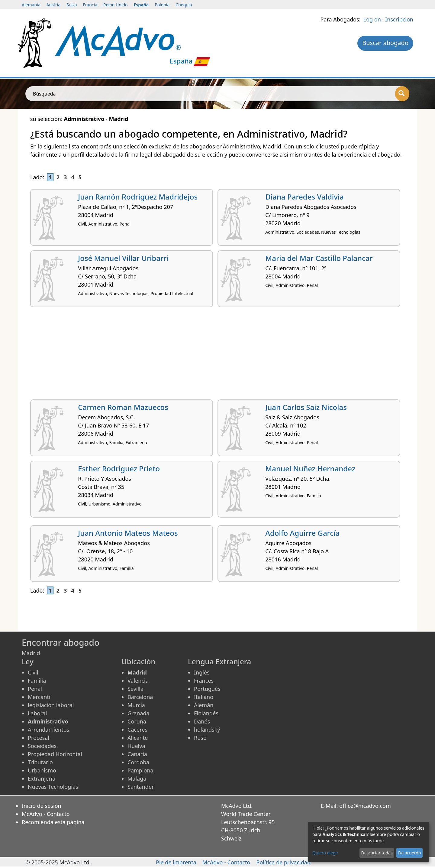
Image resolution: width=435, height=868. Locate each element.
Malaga (137, 779)
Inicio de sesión (42, 806)
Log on (372, 19)
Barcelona (140, 697)
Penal (35, 689)
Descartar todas (377, 853)
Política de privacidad (284, 862)
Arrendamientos (48, 730)
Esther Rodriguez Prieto (119, 468)
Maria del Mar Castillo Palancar (319, 258)
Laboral (37, 713)
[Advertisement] (211, 356)
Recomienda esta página (53, 822)
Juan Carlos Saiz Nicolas (306, 407)
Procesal (39, 738)
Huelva (136, 746)
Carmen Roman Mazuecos (123, 407)
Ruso (200, 738)
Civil (33, 672)
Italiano (204, 697)
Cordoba (138, 762)
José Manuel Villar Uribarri (123, 258)
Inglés (202, 672)
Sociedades (42, 746)
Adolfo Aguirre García (302, 533)
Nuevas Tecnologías (53, 787)
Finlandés (206, 713)
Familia (37, 681)
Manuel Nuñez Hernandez (310, 468)
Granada (139, 713)
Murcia (136, 705)
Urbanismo (42, 770)
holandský (207, 730)
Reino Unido (116, 5)
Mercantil (40, 697)
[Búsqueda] (402, 94)
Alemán (204, 705)
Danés (202, 721)
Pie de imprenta (176, 862)
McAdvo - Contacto (46, 814)
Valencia (138, 681)
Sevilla (135, 689)
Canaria (137, 754)
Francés (204, 681)
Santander (141, 787)
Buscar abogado (385, 43)
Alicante (138, 738)
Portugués (207, 689)
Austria (54, 5)
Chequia (184, 5)
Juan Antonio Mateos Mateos (128, 533)
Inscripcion (399, 19)
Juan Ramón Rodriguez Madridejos (138, 197)
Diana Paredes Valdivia (304, 197)
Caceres (137, 730)
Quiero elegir (325, 853)
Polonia (162, 5)
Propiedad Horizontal (55, 754)
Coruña (137, 721)
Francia (90, 5)
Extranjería (42, 779)
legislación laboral (51, 705)
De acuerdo (409, 853)
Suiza (72, 5)
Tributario (40, 762)
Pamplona (140, 770)
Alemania (31, 5)
